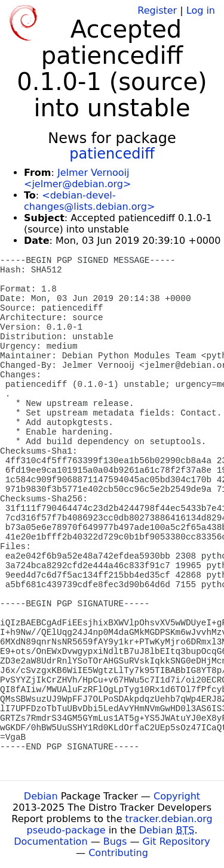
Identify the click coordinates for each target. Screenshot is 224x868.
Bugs (115, 841)
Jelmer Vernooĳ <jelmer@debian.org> (77, 178)
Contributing (118, 853)
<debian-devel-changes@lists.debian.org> (89, 201)
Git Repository (177, 841)
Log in (201, 10)
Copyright (177, 796)
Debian (41, 796)
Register (157, 10)
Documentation (50, 841)
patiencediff (112, 154)
